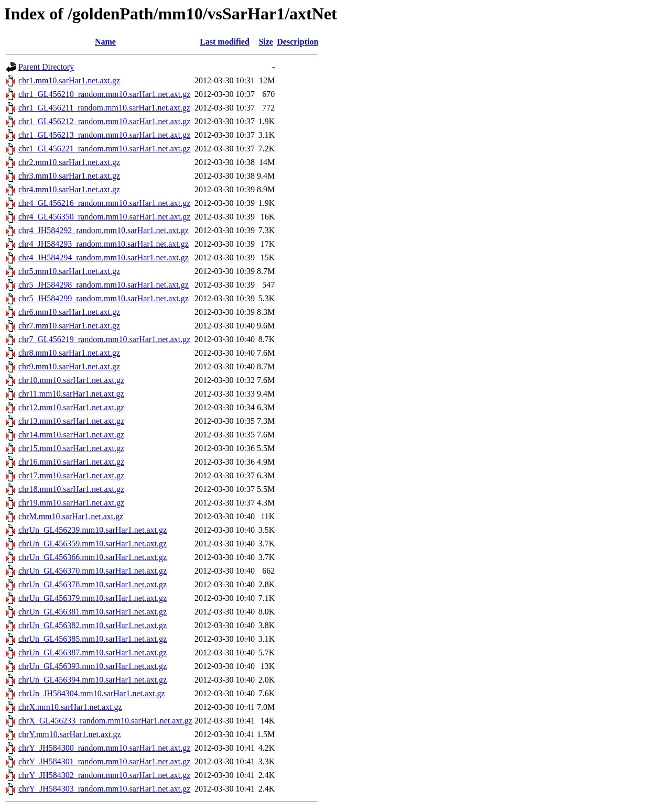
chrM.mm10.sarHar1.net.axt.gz (71, 516)
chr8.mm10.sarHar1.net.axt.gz (69, 353)
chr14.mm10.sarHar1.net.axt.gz (71, 435)
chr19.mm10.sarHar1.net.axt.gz (71, 503)
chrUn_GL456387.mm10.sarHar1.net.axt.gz (93, 652)
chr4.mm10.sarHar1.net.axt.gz (69, 189)
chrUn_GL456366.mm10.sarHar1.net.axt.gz (93, 557)
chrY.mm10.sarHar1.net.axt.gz (70, 734)
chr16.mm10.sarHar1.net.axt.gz (71, 462)
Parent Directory (46, 67)
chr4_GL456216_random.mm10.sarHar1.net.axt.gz (104, 203)
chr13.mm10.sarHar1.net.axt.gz (71, 421)
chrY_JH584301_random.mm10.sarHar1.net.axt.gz (104, 761)
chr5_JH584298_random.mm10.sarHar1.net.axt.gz (104, 285)
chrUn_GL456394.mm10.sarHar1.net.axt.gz (93, 680)
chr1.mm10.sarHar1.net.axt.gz (69, 80)
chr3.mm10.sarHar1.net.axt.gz (69, 176)
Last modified (225, 42)
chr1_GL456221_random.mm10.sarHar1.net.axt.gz (104, 149)
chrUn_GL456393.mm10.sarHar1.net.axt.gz (93, 666)
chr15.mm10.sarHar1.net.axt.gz (71, 448)
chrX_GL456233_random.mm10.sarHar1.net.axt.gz (105, 721)
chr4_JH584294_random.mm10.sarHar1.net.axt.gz (104, 257)
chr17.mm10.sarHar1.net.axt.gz (71, 475)
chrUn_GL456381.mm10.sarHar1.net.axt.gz (93, 612)
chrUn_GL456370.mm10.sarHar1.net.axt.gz (93, 571)
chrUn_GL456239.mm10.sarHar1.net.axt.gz (93, 530)
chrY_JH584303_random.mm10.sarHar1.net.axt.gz (104, 789)
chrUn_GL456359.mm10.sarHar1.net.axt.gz (93, 544)
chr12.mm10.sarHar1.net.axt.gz (71, 407)
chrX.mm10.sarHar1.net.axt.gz (70, 707)
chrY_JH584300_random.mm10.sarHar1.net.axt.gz (104, 748)
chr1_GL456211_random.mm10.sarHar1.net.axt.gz (104, 108)
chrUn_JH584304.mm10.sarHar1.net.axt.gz (92, 693)
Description (297, 42)
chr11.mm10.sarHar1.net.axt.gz (71, 394)
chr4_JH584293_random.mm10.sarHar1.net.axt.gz (104, 244)
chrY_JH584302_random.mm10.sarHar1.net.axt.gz (104, 775)
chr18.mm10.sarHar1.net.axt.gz (71, 489)
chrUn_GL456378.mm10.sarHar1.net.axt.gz (93, 584)
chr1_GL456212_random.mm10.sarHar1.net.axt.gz (104, 121)
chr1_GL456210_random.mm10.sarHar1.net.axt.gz (104, 94)
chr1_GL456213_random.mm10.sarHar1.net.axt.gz (104, 135)
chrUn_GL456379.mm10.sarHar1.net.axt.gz (93, 598)
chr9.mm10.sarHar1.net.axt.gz (69, 366)
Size (266, 42)
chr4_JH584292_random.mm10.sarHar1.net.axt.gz (104, 230)
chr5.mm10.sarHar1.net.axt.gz (69, 271)
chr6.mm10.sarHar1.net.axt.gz (69, 312)
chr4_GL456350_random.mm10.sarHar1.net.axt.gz (104, 217)
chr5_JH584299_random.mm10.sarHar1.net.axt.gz (104, 298)
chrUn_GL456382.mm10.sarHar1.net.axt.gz (93, 625)
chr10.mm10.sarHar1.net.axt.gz (71, 380)
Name (105, 42)
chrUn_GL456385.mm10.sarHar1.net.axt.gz (93, 639)
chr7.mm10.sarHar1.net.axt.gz (69, 326)
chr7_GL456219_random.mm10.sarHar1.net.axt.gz (104, 339)
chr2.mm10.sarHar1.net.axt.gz (69, 162)
